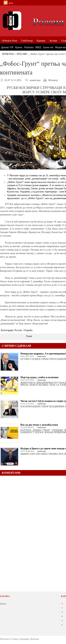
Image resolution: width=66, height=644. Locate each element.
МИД (38, 47)
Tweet (29, 336)
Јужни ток (48, 47)
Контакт (35, 639)
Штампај (53, 80)
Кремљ (19, 47)
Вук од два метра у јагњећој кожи (39, 425)
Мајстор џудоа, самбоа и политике (40, 377)
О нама (14, 639)
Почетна (8, 54)
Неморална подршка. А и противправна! (43, 354)
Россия (22, 54)
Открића (28, 330)
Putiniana (29, 47)
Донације (24, 639)
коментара (35, 80)
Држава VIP (7, 47)
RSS (11, 3)
